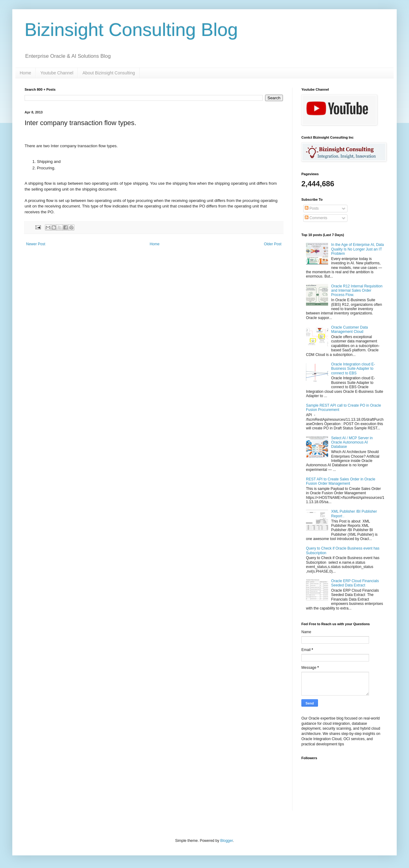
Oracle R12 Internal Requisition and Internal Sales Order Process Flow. (357, 291)
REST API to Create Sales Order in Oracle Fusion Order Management (341, 481)
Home (25, 73)
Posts (312, 208)
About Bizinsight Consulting (109, 73)
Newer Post (36, 244)
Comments (316, 218)
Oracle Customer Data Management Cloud (349, 329)
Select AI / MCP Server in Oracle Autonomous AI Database (352, 442)
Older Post (273, 244)
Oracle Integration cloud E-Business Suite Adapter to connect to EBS (353, 369)
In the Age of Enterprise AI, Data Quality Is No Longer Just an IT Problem (357, 249)
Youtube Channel (57, 73)
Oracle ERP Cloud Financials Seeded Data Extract (355, 583)
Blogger (226, 841)
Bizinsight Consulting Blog (131, 30)
